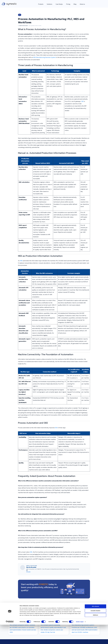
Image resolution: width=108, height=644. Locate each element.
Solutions (49, 4)
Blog (75, 4)
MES (21, 261)
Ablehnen (95, 522)
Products (41, 4)
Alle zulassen (95, 513)
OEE (83, 101)
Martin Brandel (24, 26)
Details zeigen (80, 545)
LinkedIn (28, 572)
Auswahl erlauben (95, 518)
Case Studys (59, 4)
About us (82, 4)
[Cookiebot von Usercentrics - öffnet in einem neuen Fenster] (10, 545)
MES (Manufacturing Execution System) (45, 57)
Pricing (68, 4)
